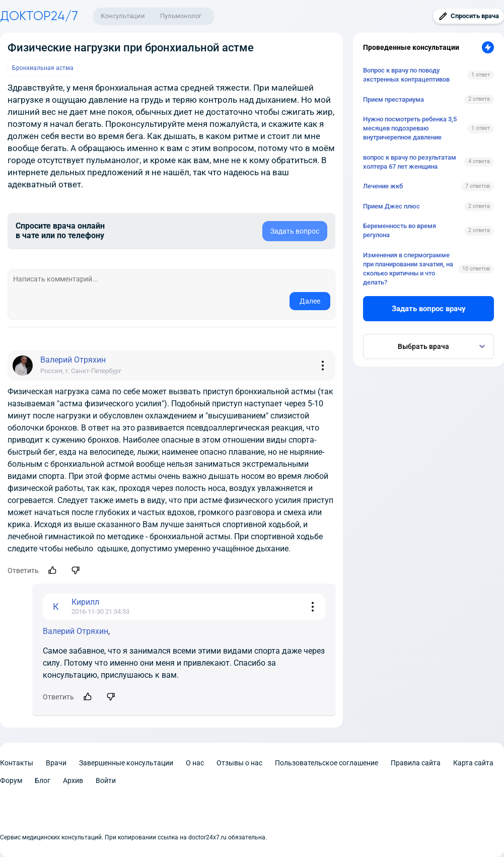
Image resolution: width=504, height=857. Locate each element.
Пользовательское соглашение (327, 763)
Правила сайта (416, 763)
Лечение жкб (383, 186)
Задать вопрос (295, 231)
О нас (195, 763)
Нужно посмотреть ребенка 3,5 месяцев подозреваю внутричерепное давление (410, 128)
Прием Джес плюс (391, 206)
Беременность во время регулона (400, 230)
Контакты (17, 763)
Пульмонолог (181, 16)
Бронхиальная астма (43, 68)
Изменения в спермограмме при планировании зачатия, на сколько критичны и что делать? (408, 269)
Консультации (123, 16)
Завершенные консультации (126, 763)
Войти (106, 780)
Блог (43, 780)
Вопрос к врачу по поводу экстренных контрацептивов (406, 75)
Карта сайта (473, 763)
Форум (11, 780)
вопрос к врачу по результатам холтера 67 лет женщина (410, 162)
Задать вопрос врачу (429, 309)
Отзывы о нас (239, 763)
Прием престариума (393, 99)
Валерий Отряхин (76, 631)
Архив (73, 780)
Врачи (56, 763)
